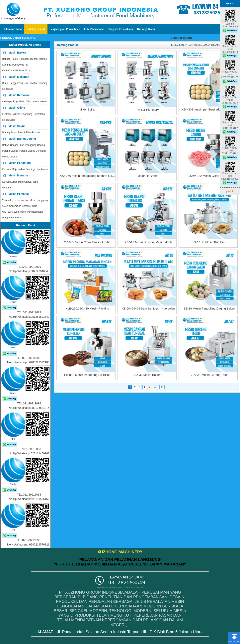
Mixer (28, 71)
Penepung (27, 114)
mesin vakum (40, 102)
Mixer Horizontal (148, 176)
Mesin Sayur (17, 126)
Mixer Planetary (148, 110)
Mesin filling (25, 102)
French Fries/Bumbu (29, 132)
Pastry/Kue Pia (20, 65)
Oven (5, 206)
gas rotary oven (11, 212)
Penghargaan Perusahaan (65, 29)
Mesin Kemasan (19, 95)
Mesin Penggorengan (31, 212)
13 (162, 387)
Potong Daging (10, 151)
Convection (15, 206)
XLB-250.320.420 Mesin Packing (87, 308)
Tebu (35, 182)
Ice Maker (43, 169)
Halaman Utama (12, 29)
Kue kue (7, 65)
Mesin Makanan (19, 77)
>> (155, 387)
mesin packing (10, 102)
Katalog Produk (36, 29)
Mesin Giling (17, 108)
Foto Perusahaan (94, 29)
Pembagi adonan (29, 59)
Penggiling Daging (35, 145)
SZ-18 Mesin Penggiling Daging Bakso (209, 308)
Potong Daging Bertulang (33, 151)
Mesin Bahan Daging (22, 139)
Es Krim (7, 169)
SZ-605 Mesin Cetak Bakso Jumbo (87, 242)
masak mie (23, 200)
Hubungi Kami (146, 29)
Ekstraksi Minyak (11, 114)
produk (230, 191)
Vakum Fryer (9, 200)
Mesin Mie (8, 89)
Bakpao (6, 59)
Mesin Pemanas (19, 194)
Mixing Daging (10, 157)
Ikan (22, 145)
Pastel (15, 59)
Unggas (14, 145)
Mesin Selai (9, 120)
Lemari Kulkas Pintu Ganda (17, 182)
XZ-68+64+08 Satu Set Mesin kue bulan (148, 308)
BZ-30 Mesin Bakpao (148, 375)
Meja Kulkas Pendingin (24, 169)
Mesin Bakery (18, 53)
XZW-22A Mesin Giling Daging (209, 176)
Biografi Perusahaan (121, 29)
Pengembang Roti (12, 218)
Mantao (43, 59)
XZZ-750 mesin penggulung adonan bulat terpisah (93, 176)
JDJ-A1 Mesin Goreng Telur (209, 375)
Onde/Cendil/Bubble (13, 71)
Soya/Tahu (39, 114)
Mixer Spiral (87, 109)
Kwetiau (34, 83)
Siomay (43, 83)
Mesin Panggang (39, 200)
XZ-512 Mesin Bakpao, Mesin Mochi (148, 242)
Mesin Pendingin (20, 163)
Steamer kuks (30, 206)
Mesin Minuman (19, 175)
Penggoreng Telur (19, 83)
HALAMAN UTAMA (209, 45)
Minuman (7, 188)
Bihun (5, 83)
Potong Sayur (10, 132)
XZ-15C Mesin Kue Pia (209, 242)
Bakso (6, 145)
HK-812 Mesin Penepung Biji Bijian (87, 375)
